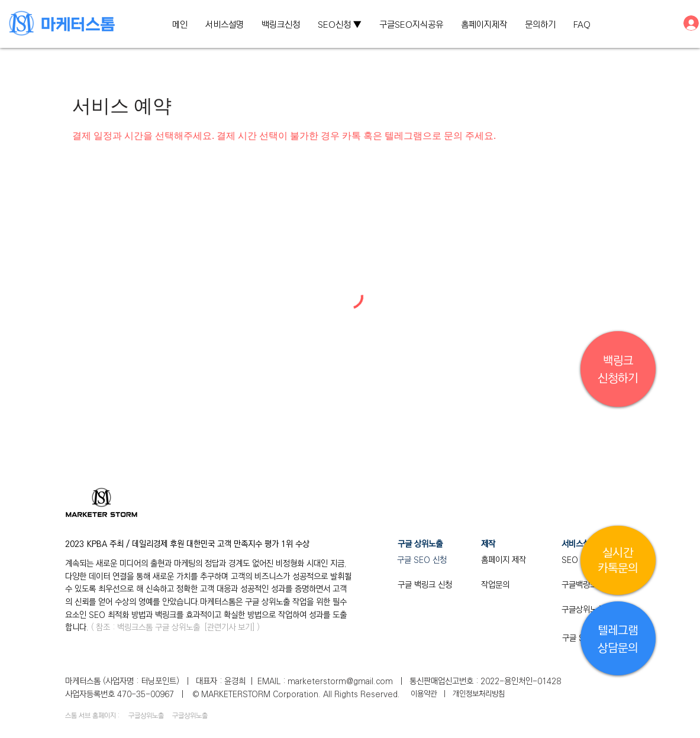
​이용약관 (425, 694)
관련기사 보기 (230, 627)
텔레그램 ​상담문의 (618, 640)
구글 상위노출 (178, 627)
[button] (340, 25)
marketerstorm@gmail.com (340, 681)
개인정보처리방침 (479, 694)
